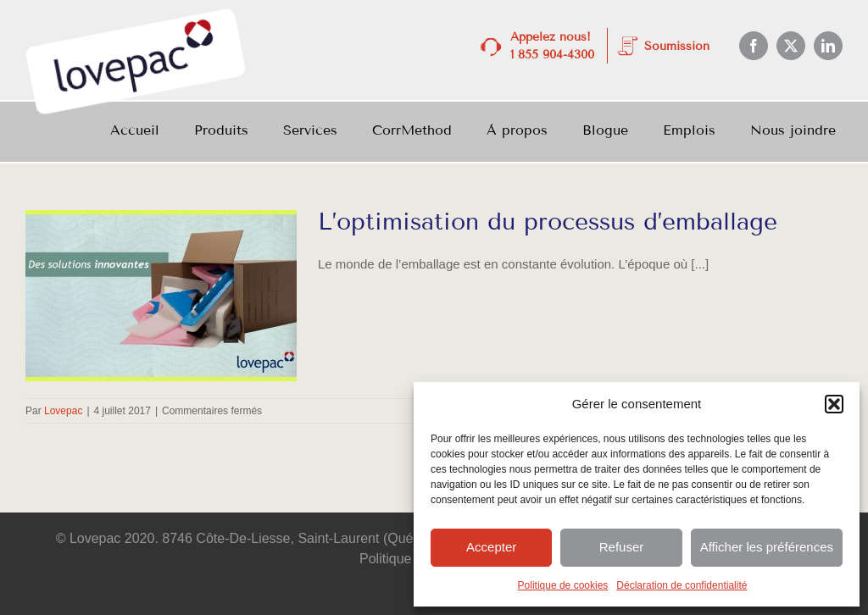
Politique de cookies (563, 585)
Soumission (677, 46)
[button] (834, 404)
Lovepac (63, 411)
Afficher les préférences (767, 547)
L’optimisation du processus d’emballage (548, 222)
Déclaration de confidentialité (682, 585)
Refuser (622, 547)
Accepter (491, 547)
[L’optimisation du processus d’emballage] (161, 296)
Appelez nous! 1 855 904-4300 (552, 46)
